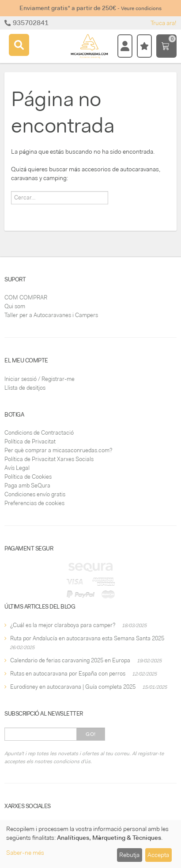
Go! (91, 734)
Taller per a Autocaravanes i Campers (51, 315)
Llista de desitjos (25, 388)
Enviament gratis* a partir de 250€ (90, 8)
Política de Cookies (28, 477)
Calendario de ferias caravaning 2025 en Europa (70, 660)
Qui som (15, 306)
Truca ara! (164, 23)
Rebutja (129, 855)
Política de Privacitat (30, 441)
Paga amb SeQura (27, 486)
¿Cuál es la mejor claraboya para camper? (63, 625)
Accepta (158, 855)
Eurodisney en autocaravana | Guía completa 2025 (73, 687)
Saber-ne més (25, 853)
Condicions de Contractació (39, 433)
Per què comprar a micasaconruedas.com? (58, 450)
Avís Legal (17, 468)
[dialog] (90, 844)
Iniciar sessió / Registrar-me (40, 379)
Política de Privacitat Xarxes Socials (49, 459)
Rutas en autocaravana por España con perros (68, 674)
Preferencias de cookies (34, 503)
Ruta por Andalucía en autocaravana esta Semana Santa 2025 (87, 638)
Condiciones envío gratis (35, 494)
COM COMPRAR (26, 297)
